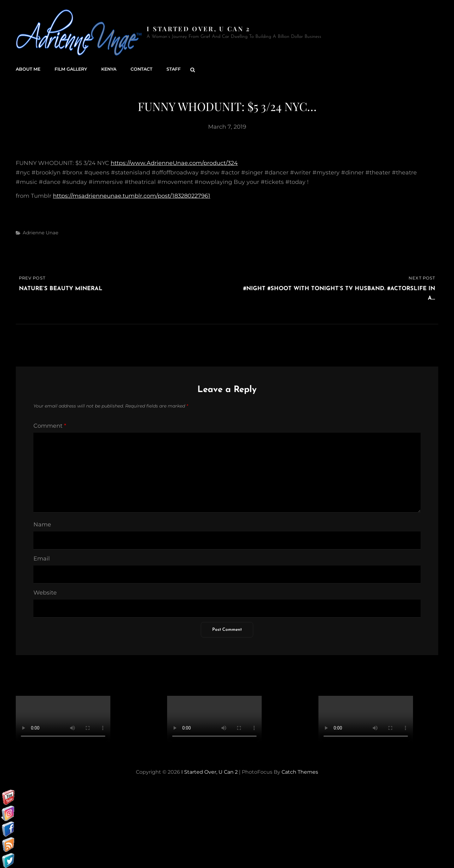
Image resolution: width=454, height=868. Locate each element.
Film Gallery (71, 69)
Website (45, 592)
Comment (50, 425)
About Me (28, 69)
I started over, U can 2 (198, 29)
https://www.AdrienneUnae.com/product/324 (174, 163)
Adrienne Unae (41, 232)
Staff (174, 69)
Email (42, 558)
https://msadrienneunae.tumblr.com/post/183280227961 (132, 196)
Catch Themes (300, 772)
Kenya (109, 69)
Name (42, 524)
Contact (141, 69)
